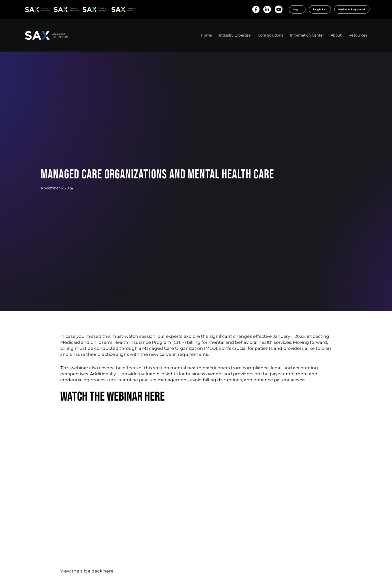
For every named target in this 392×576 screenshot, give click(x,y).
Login (297, 9)
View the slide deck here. (87, 571)
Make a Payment (352, 9)
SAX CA (59, 9)
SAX (28, 9)
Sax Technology (120, 10)
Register (320, 9)
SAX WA (88, 9)
